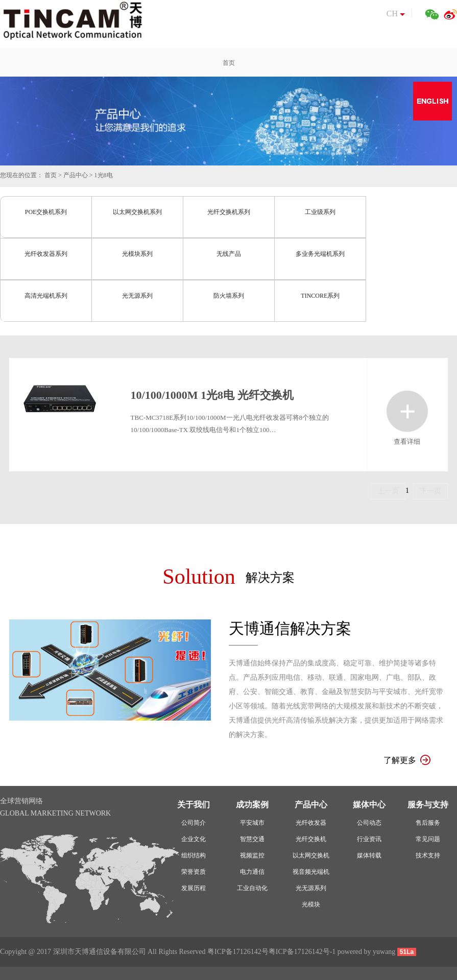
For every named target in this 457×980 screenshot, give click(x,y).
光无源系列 (137, 296)
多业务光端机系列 (320, 254)
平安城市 (252, 823)
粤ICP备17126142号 (238, 952)
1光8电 (104, 175)
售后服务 (428, 823)
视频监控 (252, 855)
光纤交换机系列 (229, 212)
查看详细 (407, 411)
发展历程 (194, 888)
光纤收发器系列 (46, 254)
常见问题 (428, 839)
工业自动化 (252, 888)
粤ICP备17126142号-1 (302, 952)
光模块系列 (137, 254)
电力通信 (252, 872)
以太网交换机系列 (137, 212)
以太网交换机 (311, 855)
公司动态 (369, 823)
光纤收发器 (311, 823)
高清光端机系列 (46, 296)
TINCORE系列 (320, 296)
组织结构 (194, 855)
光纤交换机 (311, 839)
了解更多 (407, 760)
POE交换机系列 (46, 212)
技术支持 (428, 855)
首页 (51, 175)
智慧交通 (252, 839)
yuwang (384, 952)
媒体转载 (369, 855)
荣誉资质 (194, 872)
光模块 (311, 904)
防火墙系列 (229, 296)
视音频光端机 (311, 872)
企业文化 (194, 839)
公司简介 (194, 823)
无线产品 (229, 254)
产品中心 (76, 175)
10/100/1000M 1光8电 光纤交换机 (212, 395)
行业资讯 (369, 839)
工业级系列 (320, 212)
